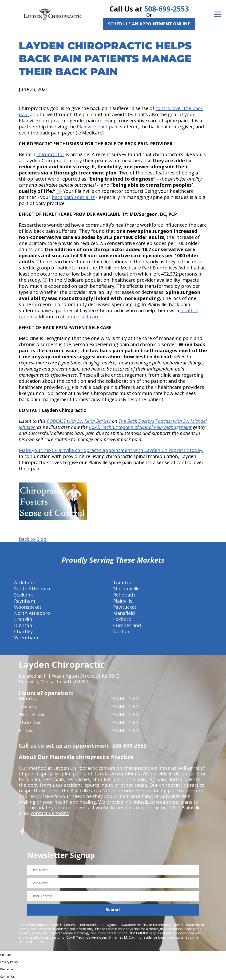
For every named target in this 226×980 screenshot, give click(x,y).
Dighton (23, 625)
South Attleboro (32, 589)
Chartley (23, 631)
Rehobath (124, 595)
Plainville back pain (98, 127)
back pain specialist (73, 197)
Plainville (123, 601)
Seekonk (24, 595)
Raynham (25, 601)
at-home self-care (80, 317)
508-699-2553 (167, 9)
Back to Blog (32, 539)
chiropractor (50, 154)
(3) (138, 304)
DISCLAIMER (138, 933)
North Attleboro (32, 613)
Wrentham (26, 638)
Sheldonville (126, 589)
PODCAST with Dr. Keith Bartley (79, 421)
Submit (113, 909)
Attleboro (25, 583)
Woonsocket (28, 607)
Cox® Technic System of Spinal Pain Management (140, 427)
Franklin (23, 619)
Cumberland (127, 625)
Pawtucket (125, 607)
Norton (121, 631)
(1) (59, 191)
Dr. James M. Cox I (122, 937)
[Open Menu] (218, 14)
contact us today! (50, 813)
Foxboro (122, 619)
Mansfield (124, 613)
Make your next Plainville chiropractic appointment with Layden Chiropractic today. (111, 450)
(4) (68, 387)
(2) (45, 280)
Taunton (123, 583)
